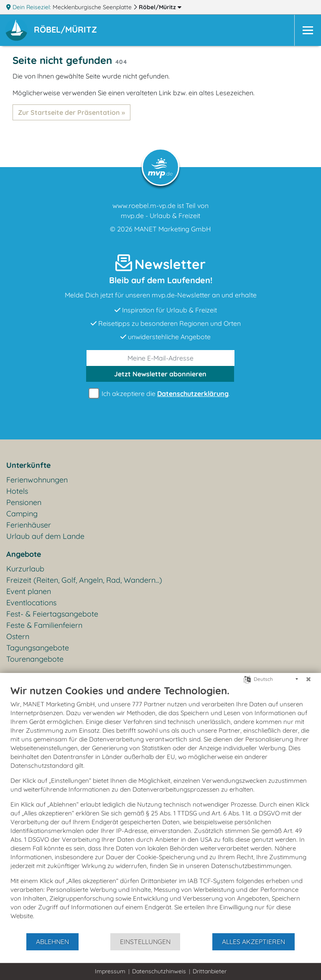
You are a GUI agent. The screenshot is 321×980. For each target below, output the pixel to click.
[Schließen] (308, 679)
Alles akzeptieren (253, 942)
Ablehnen (52, 942)
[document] (160, 808)
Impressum (110, 971)
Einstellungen (145, 942)
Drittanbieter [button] (210, 971)
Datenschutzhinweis (159, 971)
